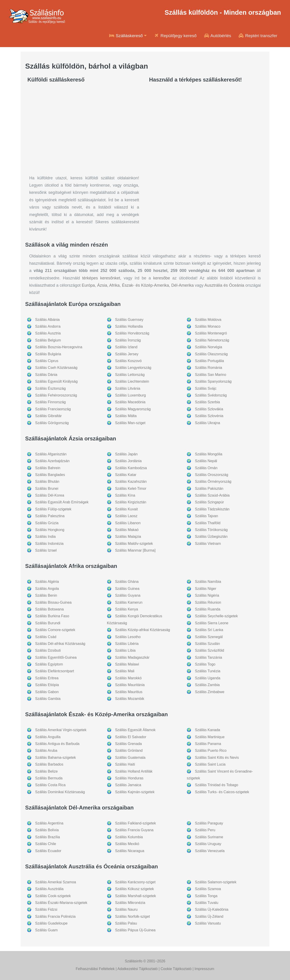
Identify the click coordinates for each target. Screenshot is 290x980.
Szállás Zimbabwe (210, 692)
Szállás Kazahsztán (131, 482)
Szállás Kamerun (129, 602)
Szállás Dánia (46, 375)
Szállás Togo (205, 664)
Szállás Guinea (127, 589)
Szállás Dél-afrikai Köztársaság (60, 644)
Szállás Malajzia (128, 537)
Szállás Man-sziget (130, 423)
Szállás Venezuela (210, 851)
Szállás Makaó (127, 530)
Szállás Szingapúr (209, 502)
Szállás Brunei (47, 489)
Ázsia (102, 285)
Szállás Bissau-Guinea (53, 602)
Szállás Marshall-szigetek (136, 896)
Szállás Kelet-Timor (131, 489)
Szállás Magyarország (133, 409)
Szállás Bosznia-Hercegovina (59, 347)
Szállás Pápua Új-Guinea (135, 930)
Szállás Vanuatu (208, 923)
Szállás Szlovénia (209, 416)
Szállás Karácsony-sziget (135, 882)
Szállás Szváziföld (209, 650)
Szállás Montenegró (211, 333)
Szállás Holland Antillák (134, 771)
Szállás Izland (126, 347)
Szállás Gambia (48, 699)
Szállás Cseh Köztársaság (56, 368)
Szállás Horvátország (132, 333)
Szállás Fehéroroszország (56, 395)
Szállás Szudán (207, 644)
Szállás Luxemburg (130, 395)
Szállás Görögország (52, 423)
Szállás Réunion (208, 602)
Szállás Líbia (125, 650)
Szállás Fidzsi (46, 909)
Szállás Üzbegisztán (211, 537)
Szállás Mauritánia (130, 685)
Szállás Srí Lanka (209, 630)
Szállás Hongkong (50, 530)
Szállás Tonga (206, 896)
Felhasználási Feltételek (95, 969)
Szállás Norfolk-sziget (133, 916)
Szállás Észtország (50, 388)
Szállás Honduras (129, 778)
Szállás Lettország (130, 375)
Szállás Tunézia (208, 671)
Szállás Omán (206, 468)
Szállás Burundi (48, 623)
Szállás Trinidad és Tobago (216, 785)
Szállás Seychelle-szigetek (216, 616)
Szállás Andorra (48, 326)
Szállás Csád (46, 637)
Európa (88, 285)
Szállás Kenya (127, 609)
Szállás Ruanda (208, 609)
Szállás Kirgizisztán (131, 502)
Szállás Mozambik (130, 699)
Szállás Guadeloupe (51, 923)
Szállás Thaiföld (208, 523)
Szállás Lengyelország (133, 368)
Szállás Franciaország (53, 409)
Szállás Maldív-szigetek (134, 544)
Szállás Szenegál (209, 637)
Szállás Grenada (128, 744)
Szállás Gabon (47, 692)
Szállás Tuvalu (207, 903)
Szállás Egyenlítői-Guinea (56, 657)
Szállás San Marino (210, 375)
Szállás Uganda (208, 678)
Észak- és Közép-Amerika (145, 285)
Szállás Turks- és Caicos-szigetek (222, 792)
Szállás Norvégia (208, 347)
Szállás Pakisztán (209, 489)
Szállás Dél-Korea (50, 495)
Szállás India (45, 537)
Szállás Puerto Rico (211, 751)
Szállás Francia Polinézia (55, 916)
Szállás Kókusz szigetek (135, 889)
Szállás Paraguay (209, 823)
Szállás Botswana (49, 609)
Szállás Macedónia (130, 402)
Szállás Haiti (125, 764)
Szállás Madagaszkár (132, 657)
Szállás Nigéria (207, 595)
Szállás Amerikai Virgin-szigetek (61, 730)
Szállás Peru (205, 830)
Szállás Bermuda (49, 778)
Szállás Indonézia (49, 544)
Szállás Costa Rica (50, 785)
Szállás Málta (126, 416)
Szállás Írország (128, 340)
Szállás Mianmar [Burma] (135, 550)
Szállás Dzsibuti (48, 650)
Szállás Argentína (49, 823)
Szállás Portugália (209, 361)
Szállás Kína (125, 495)
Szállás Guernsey (129, 320)
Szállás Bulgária (48, 354)
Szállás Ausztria (48, 333)
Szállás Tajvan (206, 516)
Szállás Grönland (129, 751)
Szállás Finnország (50, 402)
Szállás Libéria (127, 644)
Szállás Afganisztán (51, 454)
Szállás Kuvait (127, 509)
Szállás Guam (46, 930)
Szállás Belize (46, 771)
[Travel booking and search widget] (206, 163)
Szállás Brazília (47, 837)
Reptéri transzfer (258, 36)
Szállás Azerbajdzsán (52, 461)
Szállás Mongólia (209, 454)
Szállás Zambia (207, 685)
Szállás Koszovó (128, 361)
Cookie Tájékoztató (176, 969)
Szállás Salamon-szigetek (216, 882)
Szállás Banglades (50, 475)
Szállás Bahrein (48, 468)
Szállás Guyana (128, 595)
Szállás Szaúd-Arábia (212, 495)
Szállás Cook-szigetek (53, 896)
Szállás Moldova (208, 320)
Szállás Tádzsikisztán (212, 509)
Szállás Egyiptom (49, 664)
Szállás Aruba (46, 751)
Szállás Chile (46, 844)
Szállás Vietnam (208, 544)
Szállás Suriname (209, 837)
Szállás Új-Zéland (209, 916)
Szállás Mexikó (127, 844)
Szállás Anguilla (48, 737)
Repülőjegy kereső (175, 36)
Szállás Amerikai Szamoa (56, 882)
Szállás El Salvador (131, 737)
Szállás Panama (208, 744)
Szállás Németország (212, 340)
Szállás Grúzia (47, 523)
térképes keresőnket (101, 278)
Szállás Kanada (207, 730)
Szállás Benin (46, 595)
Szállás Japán (126, 454)
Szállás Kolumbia (129, 837)
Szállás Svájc (206, 388)
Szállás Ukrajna (207, 423)
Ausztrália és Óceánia (224, 285)
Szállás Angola (47, 589)
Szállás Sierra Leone (212, 623)
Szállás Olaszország (211, 354)
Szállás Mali (125, 671)
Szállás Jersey (127, 354)
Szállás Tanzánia (208, 657)
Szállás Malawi (127, 664)
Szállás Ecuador (48, 851)
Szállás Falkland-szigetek (136, 823)
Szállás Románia (208, 368)
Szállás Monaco (208, 326)
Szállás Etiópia (47, 685)
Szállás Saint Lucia (210, 764)
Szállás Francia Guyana (134, 830)
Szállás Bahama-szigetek (56, 758)
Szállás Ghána (127, 582)
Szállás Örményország (213, 482)
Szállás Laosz (126, 516)
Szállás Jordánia (128, 461)
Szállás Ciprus (47, 361)
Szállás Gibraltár (48, 416)
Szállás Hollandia (129, 326)
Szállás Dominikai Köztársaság (60, 792)
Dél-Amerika (182, 285)
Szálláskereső (128, 36)
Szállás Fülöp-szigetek (53, 509)
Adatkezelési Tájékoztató (138, 969)
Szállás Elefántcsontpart (55, 671)
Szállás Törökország (211, 530)
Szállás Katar (126, 475)
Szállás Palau (126, 923)
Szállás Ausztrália (49, 889)
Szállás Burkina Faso (52, 616)
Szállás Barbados (49, 764)
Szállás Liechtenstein (132, 381)
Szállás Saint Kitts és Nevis (217, 758)
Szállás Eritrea (47, 678)
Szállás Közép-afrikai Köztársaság (143, 630)
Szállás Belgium (48, 340)
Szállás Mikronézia (130, 903)
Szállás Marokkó (128, 678)
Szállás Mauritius (129, 692)
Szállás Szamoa (208, 889)
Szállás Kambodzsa (131, 468)
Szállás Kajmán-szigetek (135, 792)
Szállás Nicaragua (130, 851)
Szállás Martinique (210, 737)
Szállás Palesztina (50, 516)
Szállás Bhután (47, 482)
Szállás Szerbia (207, 402)
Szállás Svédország (211, 395)
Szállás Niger (205, 589)
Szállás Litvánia (128, 388)
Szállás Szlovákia (209, 409)
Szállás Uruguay (208, 844)
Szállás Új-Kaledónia (212, 909)
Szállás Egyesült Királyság (56, 381)
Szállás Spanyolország (213, 381)
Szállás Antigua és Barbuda (57, 744)
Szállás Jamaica (128, 785)
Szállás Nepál (206, 461)
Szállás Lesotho (128, 637)
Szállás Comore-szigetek (55, 630)
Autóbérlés (217, 36)
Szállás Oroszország (211, 475)
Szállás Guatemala (130, 758)
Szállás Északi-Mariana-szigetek (61, 903)
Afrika (114, 285)
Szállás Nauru (126, 909)
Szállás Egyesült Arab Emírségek (62, 502)
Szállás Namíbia (208, 582)
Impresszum (204, 969)
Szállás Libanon (128, 523)
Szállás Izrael (46, 550)
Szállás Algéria (47, 582)
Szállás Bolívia (47, 830)
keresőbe (162, 278)
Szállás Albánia (47, 320)
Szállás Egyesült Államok (135, 730)
